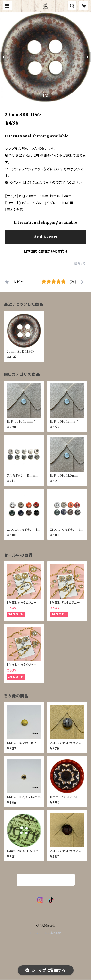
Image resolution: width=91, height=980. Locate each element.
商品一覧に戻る (46, 880)
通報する (80, 263)
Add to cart (45, 237)
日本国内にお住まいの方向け (46, 251)
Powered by (45, 933)
